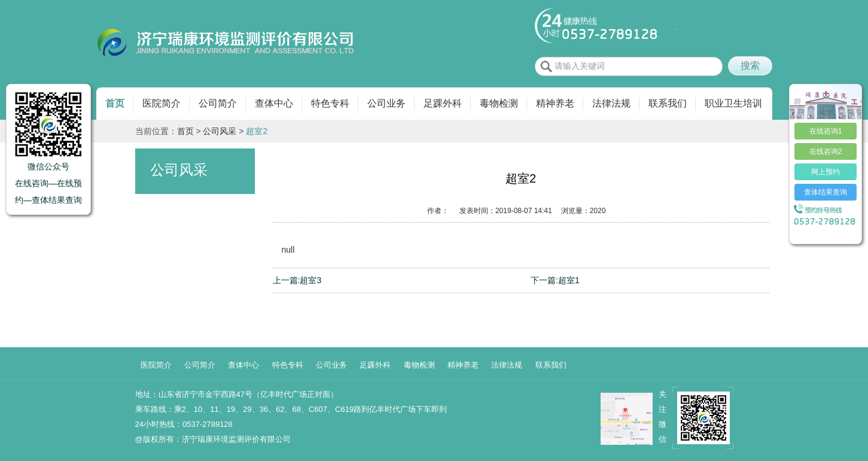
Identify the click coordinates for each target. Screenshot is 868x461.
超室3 (310, 280)
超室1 (569, 280)
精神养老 (555, 103)
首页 (115, 103)
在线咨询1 (826, 131)
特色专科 (330, 103)
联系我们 (668, 103)
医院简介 (162, 103)
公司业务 (386, 103)
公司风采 (220, 131)
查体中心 (274, 103)
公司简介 (218, 103)
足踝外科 (443, 103)
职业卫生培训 (733, 103)
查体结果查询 (826, 192)
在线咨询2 (826, 151)
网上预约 (826, 172)
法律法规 (611, 103)
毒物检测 (499, 103)
